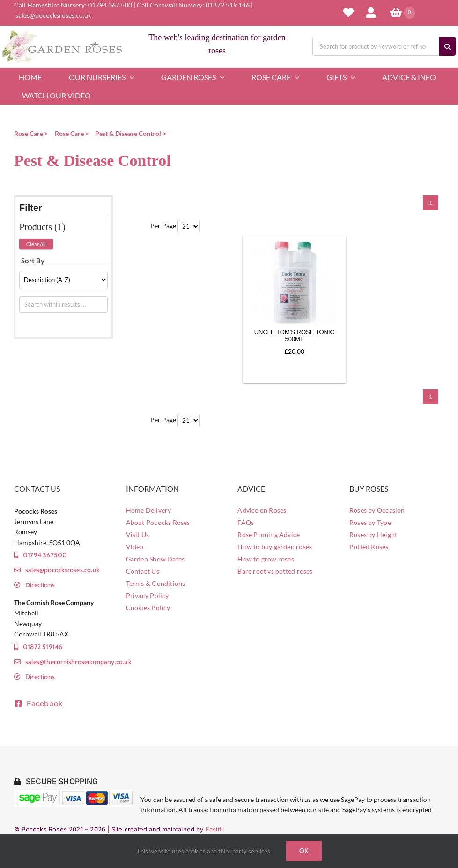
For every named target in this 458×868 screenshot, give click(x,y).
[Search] (447, 46)
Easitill (215, 829)
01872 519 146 (228, 5)
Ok (304, 851)
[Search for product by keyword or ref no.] (376, 46)
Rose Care (29, 133)
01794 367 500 (110, 5)
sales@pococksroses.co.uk (53, 15)
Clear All (36, 244)
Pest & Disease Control (128, 133)
